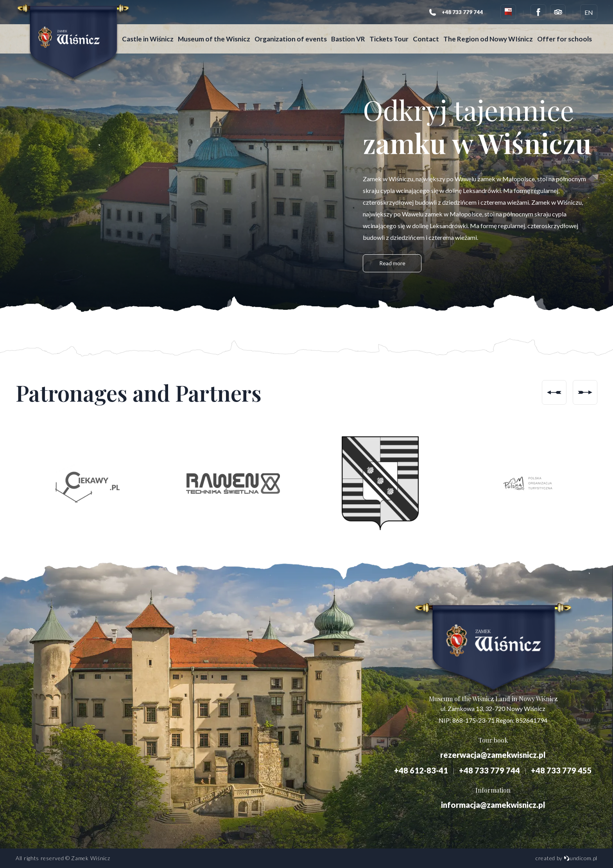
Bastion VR (353, 35)
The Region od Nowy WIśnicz (493, 35)
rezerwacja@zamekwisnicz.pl (493, 755)
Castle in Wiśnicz (153, 35)
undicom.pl (581, 858)
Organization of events (296, 35)
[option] (85, 483)
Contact (431, 35)
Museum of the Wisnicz (219, 35)
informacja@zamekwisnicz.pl (493, 805)
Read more (392, 264)
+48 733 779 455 (561, 770)
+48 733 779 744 (489, 770)
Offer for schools (154, 43)
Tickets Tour (394, 35)
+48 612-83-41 (421, 770)
